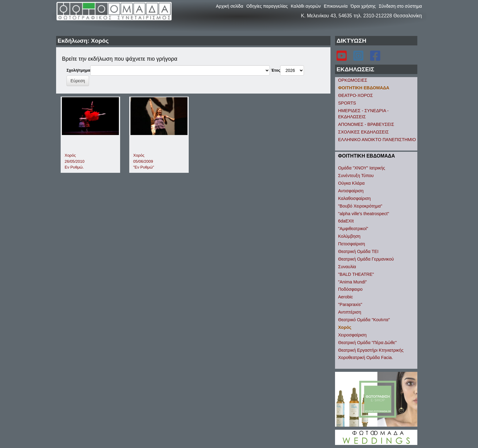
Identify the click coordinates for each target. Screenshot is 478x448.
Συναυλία (347, 267)
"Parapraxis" (350, 304)
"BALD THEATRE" (356, 274)
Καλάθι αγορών (306, 6)
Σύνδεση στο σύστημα (400, 6)
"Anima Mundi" (352, 282)
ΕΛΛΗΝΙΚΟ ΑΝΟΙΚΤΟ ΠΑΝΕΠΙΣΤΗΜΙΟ (377, 140)
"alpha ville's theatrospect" (364, 214)
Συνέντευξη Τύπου (356, 176)
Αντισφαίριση (351, 191)
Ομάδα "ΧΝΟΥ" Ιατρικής (362, 168)
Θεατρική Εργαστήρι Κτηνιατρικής (371, 350)
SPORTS (347, 103)
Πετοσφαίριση (351, 244)
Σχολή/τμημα (78, 70)
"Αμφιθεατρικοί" (353, 229)
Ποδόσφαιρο (350, 289)
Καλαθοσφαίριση (354, 198)
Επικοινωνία (336, 6)
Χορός (345, 327)
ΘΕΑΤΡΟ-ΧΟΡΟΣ (355, 95)
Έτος (276, 70)
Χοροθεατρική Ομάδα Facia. (366, 357)
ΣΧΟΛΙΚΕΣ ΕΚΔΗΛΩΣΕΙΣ (363, 132)
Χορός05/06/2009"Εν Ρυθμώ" (144, 161)
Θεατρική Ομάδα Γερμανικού (366, 259)
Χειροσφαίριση (352, 335)
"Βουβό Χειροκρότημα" (360, 206)
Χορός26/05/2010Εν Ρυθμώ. (75, 161)
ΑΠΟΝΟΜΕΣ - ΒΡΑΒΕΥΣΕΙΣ (366, 124)
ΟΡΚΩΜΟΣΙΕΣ (353, 80)
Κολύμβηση (349, 236)
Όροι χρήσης (363, 6)
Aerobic (346, 297)
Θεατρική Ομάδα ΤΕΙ (358, 251)
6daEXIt (346, 221)
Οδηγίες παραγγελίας (267, 6)
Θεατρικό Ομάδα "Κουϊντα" (364, 320)
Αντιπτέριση (350, 312)
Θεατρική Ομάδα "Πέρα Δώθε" (367, 343)
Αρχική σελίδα (230, 6)
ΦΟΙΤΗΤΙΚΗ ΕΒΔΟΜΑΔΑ (364, 88)
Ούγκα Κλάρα (351, 183)
